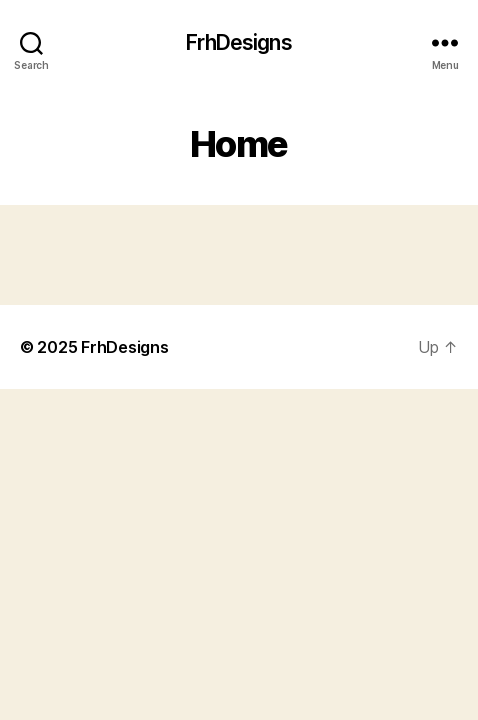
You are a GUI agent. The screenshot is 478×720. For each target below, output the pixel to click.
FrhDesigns (238, 42)
